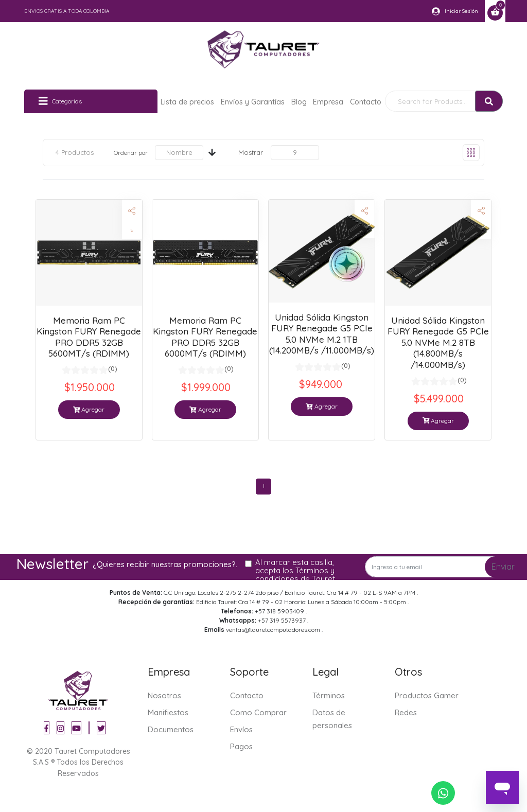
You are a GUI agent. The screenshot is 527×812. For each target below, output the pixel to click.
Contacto (366, 102)
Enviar (503, 567)
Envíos (241, 729)
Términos (329, 695)
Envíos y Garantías (253, 102)
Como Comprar (258, 712)
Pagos (241, 746)
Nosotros (164, 695)
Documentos (171, 729)
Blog (299, 102)
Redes (406, 712)
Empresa (328, 102)
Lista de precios (187, 102)
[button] (365, 211)
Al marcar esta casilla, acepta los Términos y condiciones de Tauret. (296, 571)
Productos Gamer (427, 695)
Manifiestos (168, 712)
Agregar (89, 409)
